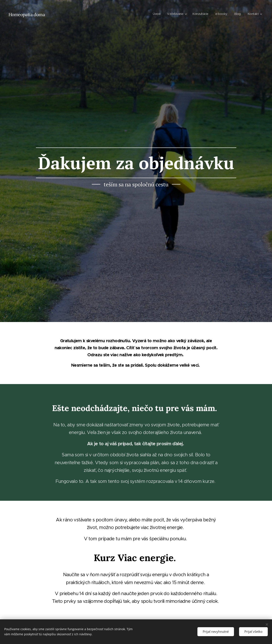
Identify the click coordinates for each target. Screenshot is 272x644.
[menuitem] (153, 14)
